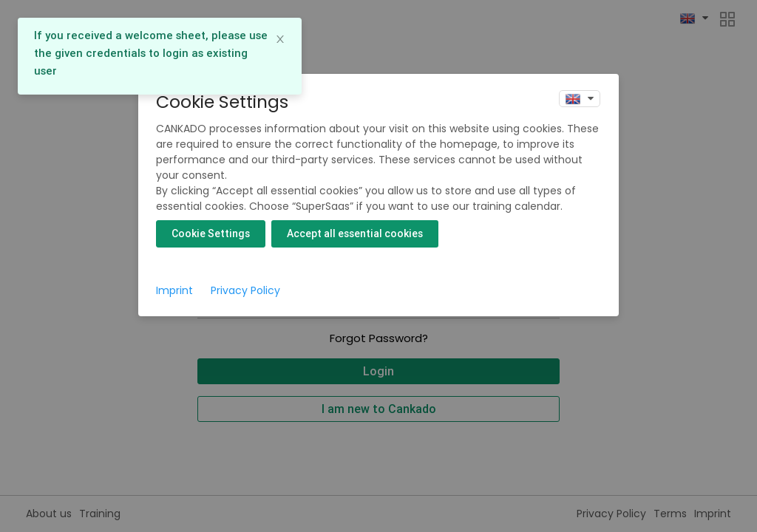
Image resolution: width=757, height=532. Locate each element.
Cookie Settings (211, 233)
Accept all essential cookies (355, 233)
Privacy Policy (245, 290)
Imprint (174, 290)
